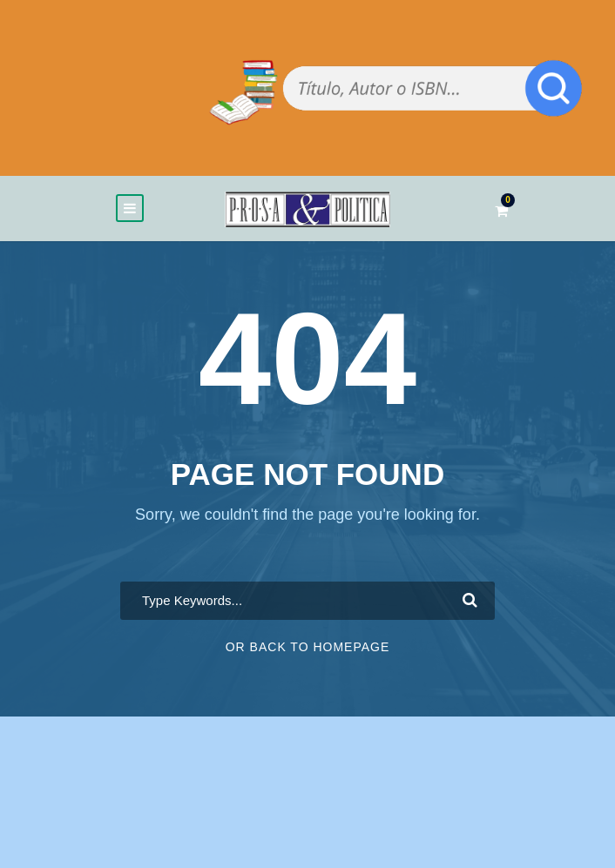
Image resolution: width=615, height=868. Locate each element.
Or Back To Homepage (308, 647)
